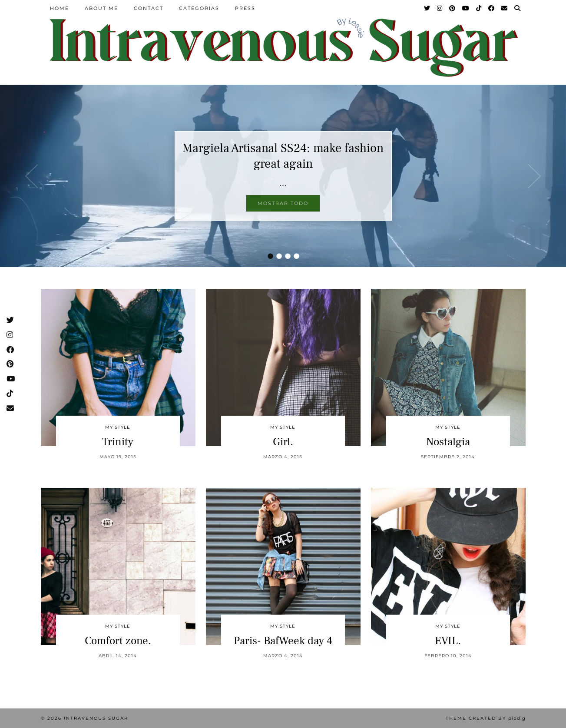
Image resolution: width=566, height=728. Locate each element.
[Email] (505, 8)
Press (245, 8)
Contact (149, 8)
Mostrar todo (283, 203)
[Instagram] (440, 8)
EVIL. (448, 641)
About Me (101, 8)
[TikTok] (479, 8)
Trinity (118, 442)
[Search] (518, 8)
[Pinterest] (453, 8)
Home (60, 8)
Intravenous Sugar (96, 718)
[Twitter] (427, 8)
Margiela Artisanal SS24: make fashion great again (283, 156)
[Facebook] (492, 8)
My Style (118, 427)
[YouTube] (466, 8)
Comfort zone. (118, 641)
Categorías (199, 8)
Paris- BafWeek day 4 (283, 641)
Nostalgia (448, 442)
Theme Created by (486, 718)
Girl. (283, 442)
